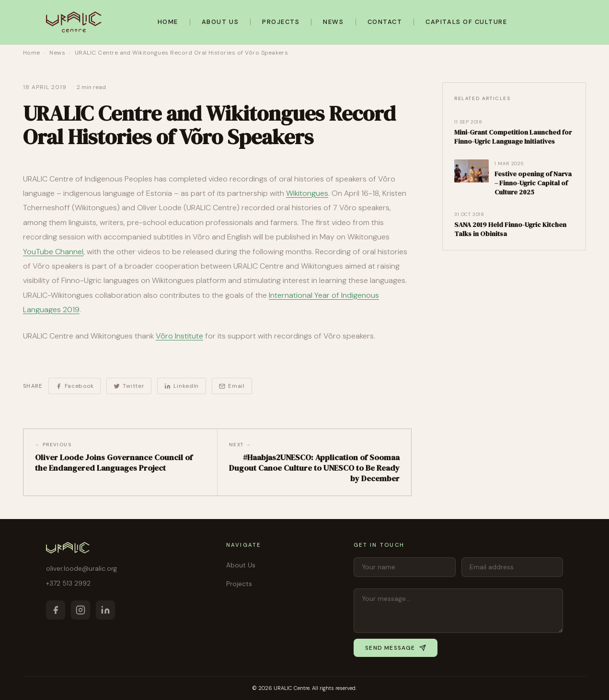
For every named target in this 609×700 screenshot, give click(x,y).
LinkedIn (182, 386)
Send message (395, 648)
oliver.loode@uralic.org (81, 569)
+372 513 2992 (68, 583)
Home (168, 22)
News (333, 22)
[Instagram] (80, 610)
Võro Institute (179, 336)
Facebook (75, 386)
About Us (220, 22)
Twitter (129, 386)
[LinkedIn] (105, 610)
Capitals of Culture (466, 22)
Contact (385, 22)
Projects (281, 22)
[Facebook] (56, 610)
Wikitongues (307, 193)
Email (232, 386)
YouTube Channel (53, 252)
